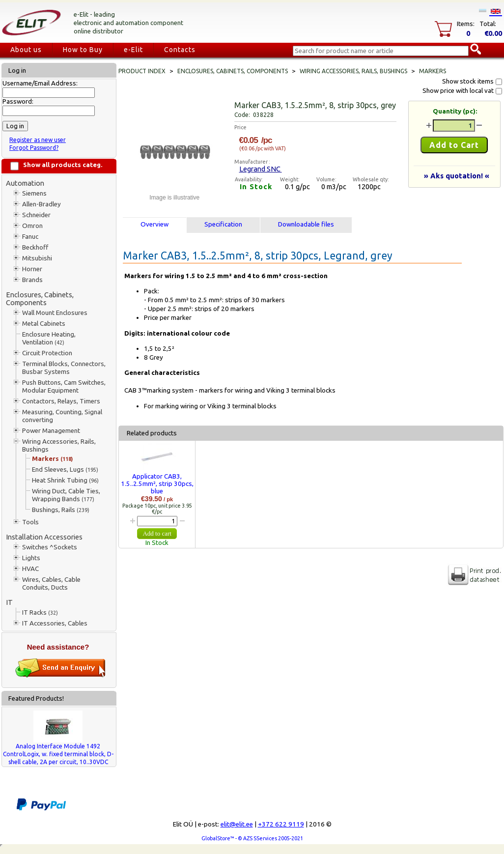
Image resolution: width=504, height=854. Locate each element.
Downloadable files (306, 224)
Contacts (180, 50)
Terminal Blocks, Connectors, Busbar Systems (64, 368)
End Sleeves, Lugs (65, 470)
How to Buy (83, 50)
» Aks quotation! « (457, 176)
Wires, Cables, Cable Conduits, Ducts (51, 584)
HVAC (30, 569)
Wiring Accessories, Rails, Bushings (59, 445)
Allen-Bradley (42, 204)
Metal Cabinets (44, 324)
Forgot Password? (34, 148)
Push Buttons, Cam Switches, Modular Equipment (64, 386)
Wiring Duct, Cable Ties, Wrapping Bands (66, 495)
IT (9, 602)
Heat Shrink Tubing (65, 480)
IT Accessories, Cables (55, 623)
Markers (52, 459)
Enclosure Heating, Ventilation (49, 338)
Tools (30, 522)
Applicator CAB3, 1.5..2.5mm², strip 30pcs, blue (157, 484)
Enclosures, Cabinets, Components (40, 299)
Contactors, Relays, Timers (61, 401)
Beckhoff (35, 247)
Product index (142, 71)
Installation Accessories (44, 537)
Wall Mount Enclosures (55, 313)
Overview (154, 224)
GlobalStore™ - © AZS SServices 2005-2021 (252, 838)
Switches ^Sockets (50, 547)
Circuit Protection (47, 353)
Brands (32, 280)
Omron (32, 226)
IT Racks (40, 612)
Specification (223, 224)
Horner (32, 269)
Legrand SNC (261, 169)
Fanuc (30, 237)
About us (26, 50)
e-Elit (133, 50)
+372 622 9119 (281, 824)
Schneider (36, 215)
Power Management (51, 431)
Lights (31, 558)
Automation (25, 183)
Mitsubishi (37, 258)
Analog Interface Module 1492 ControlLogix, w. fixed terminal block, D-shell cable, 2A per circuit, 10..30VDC (58, 754)
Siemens (34, 193)
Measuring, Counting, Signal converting (62, 416)
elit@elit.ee (237, 824)
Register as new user (38, 140)
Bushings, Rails (61, 510)
